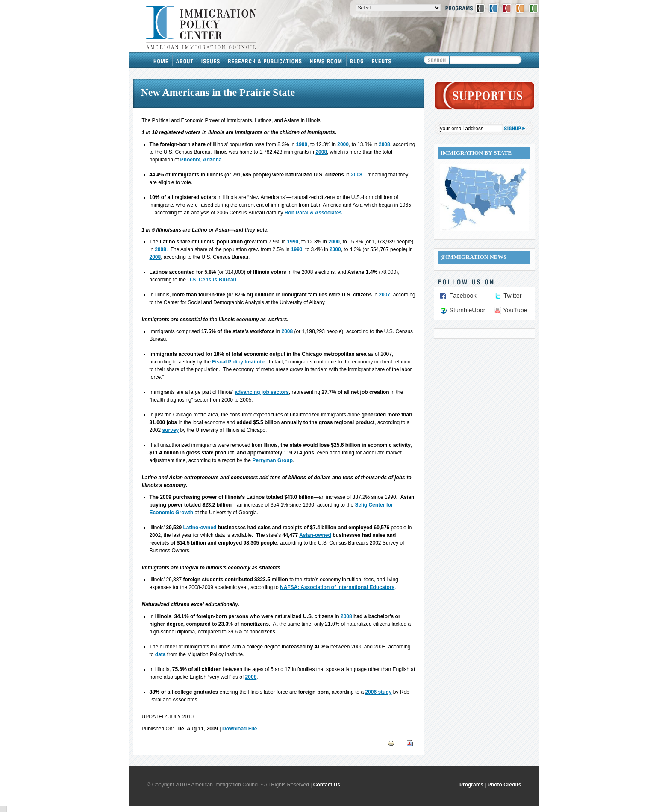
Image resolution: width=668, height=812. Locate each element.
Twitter (512, 296)
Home (161, 60)
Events (382, 60)
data (160, 654)
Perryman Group (272, 460)
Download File (240, 729)
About (185, 60)
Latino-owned (200, 528)
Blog (357, 60)
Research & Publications (265, 60)
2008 (384, 144)
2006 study (378, 692)
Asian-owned (315, 535)
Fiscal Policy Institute (238, 362)
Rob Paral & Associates (313, 213)
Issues (211, 60)
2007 (384, 295)
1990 (302, 144)
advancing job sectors (262, 392)
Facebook (463, 296)
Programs (471, 785)
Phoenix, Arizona (201, 160)
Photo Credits (505, 785)
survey (171, 430)
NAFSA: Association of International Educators (337, 587)
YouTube (515, 310)
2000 (343, 144)
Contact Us (327, 785)
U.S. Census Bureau (212, 280)
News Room (326, 60)
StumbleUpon (468, 310)
